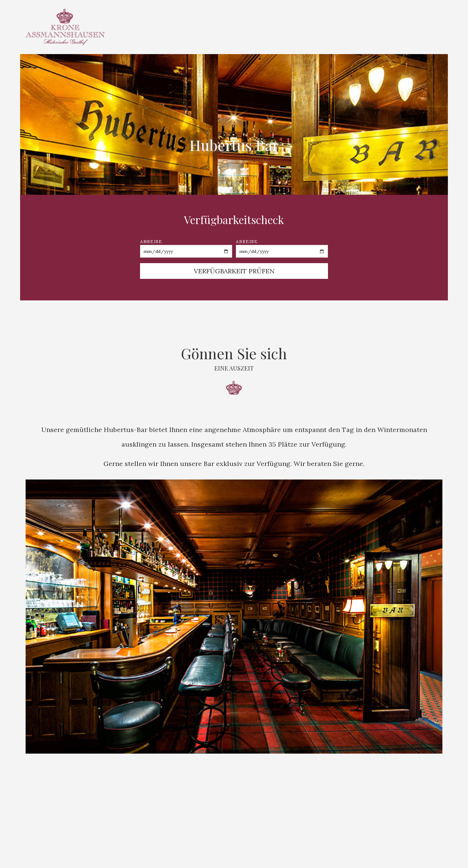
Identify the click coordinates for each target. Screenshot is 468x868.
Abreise (282, 248)
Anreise (186, 248)
